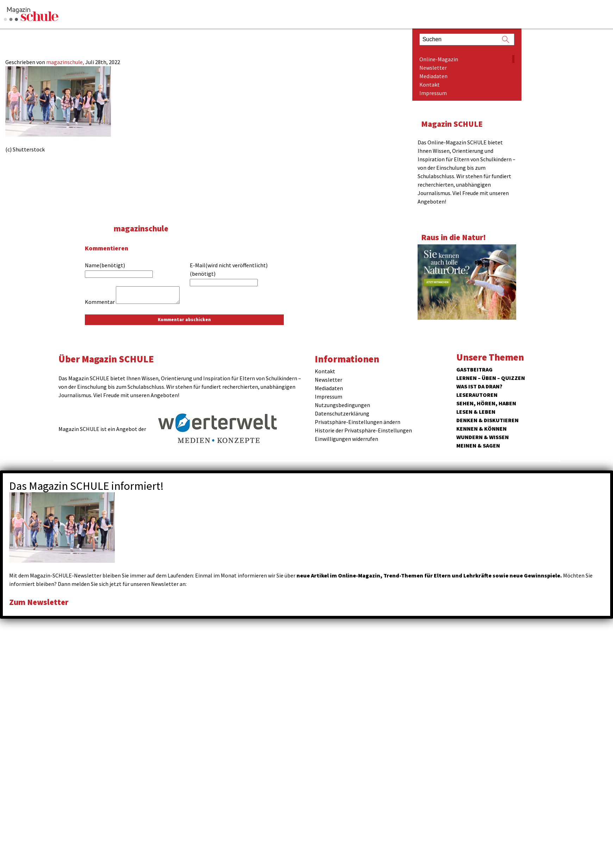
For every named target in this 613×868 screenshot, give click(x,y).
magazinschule (141, 228)
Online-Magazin (439, 59)
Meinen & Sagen (478, 445)
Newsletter (433, 68)
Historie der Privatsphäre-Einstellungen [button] (363, 430)
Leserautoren (477, 395)
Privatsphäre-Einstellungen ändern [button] (358, 422)
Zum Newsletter (39, 602)
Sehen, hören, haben (486, 403)
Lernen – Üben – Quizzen (491, 378)
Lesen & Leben (476, 412)
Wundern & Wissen (483, 437)
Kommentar (100, 302)
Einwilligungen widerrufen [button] (346, 439)
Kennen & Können (481, 429)
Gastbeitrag (474, 369)
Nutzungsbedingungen (342, 405)
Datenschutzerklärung (342, 413)
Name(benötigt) (105, 265)
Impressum (433, 93)
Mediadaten (433, 76)
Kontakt (430, 85)
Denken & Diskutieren (487, 420)
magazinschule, (66, 62)
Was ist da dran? (479, 386)
